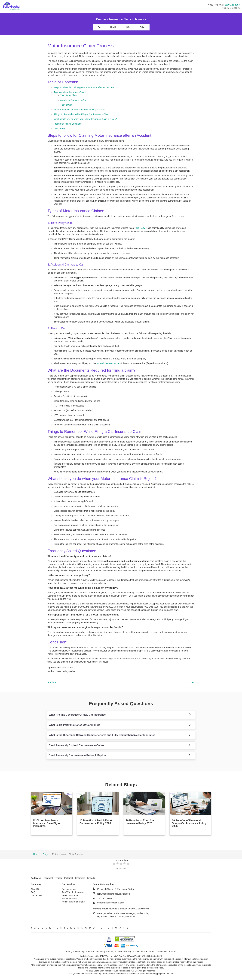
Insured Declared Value (108, 363)
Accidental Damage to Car (73, 100)
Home (36, 854)
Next (192, 682)
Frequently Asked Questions (68, 124)
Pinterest (69, 878)
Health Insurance (70, 895)
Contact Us (36, 895)
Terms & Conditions (94, 952)
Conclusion (59, 128)
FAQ (33, 892)
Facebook (48, 878)
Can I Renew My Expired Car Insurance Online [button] (77, 745)
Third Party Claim (69, 95)
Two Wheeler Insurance (73, 892)
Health (114, 27)
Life (128, 27)
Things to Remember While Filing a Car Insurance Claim (82, 114)
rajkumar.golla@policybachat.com (114, 894)
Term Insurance (69, 899)
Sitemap (173, 952)
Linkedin (91, 878)
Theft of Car (66, 105)
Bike (142, 27)
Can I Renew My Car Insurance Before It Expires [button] (78, 755)
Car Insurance (69, 889)
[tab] (121, 715)
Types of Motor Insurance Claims (70, 92)
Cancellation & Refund (144, 952)
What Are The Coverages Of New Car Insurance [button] (77, 715)
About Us (36, 889)
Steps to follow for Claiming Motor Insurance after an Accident (84, 87)
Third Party (139, 228)
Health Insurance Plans (73, 902)
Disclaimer (162, 952)
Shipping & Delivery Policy (118, 952)
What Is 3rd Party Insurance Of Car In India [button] (75, 725)
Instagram (80, 878)
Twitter (59, 878)
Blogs (45, 854)
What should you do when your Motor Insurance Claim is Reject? (86, 119)
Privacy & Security (74, 952)
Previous (52, 682)
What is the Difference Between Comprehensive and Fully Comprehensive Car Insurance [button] (102, 735)
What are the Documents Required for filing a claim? (80, 110)
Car (100, 27)
